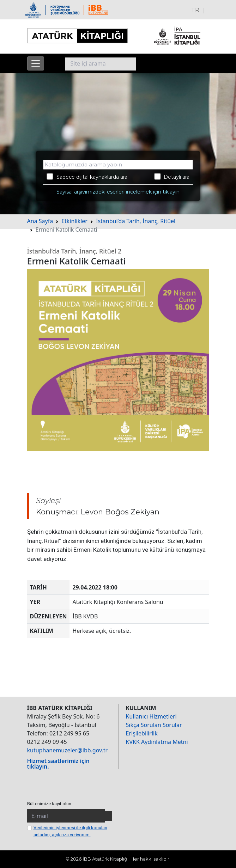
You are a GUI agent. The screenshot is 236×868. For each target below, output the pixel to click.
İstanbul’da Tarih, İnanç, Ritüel (136, 221)
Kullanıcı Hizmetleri (151, 716)
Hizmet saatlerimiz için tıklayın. (58, 764)
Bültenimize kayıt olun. (50, 804)
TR (195, 10)
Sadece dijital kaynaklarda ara (87, 177)
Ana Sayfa (40, 221)
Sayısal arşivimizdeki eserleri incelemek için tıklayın (118, 192)
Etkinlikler (74, 221)
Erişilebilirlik (142, 733)
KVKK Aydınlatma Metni (157, 742)
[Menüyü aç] (36, 63)
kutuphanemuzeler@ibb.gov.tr (68, 750)
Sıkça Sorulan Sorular (154, 725)
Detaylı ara (172, 177)
